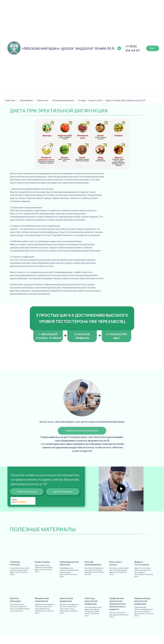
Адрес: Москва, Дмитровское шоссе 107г (126, 100)
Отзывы (82, 100)
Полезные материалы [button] (63, 100)
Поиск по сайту (96, 100)
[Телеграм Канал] (119, 48)
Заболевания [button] (26, 100)
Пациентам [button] (43, 100)
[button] (63, 492)
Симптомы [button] (10, 100)
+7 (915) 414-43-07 (133, 48)
